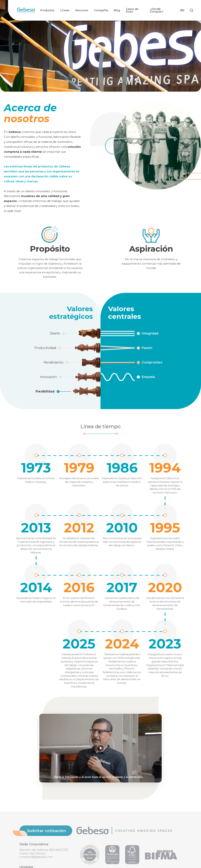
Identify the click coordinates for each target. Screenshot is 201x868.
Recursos (82, 10)
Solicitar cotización (47, 831)
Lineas (65, 10)
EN (182, 10)
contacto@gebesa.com (36, 857)
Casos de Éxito (132, 10)
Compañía (101, 10)
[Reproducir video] (100, 748)
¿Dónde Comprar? (157, 10)
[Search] (191, 10)
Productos (47, 10)
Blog (117, 10)
